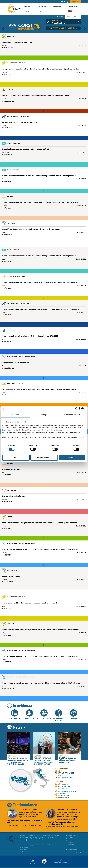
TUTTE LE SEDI (73, 17)
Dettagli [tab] (44, 415)
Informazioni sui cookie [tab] (73, 415)
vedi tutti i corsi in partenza (63, 28)
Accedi (74, 1)
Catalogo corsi (72, 7)
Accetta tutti (72, 458)
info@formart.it (24, 851)
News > (19, 727)
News (40, 12)
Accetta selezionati (44, 458)
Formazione (57, 7)
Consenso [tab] (15, 415)
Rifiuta (16, 458)
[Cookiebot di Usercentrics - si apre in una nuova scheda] (77, 409)
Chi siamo (28, 7)
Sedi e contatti (43, 7)
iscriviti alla (65, 22)
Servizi (27, 12)
